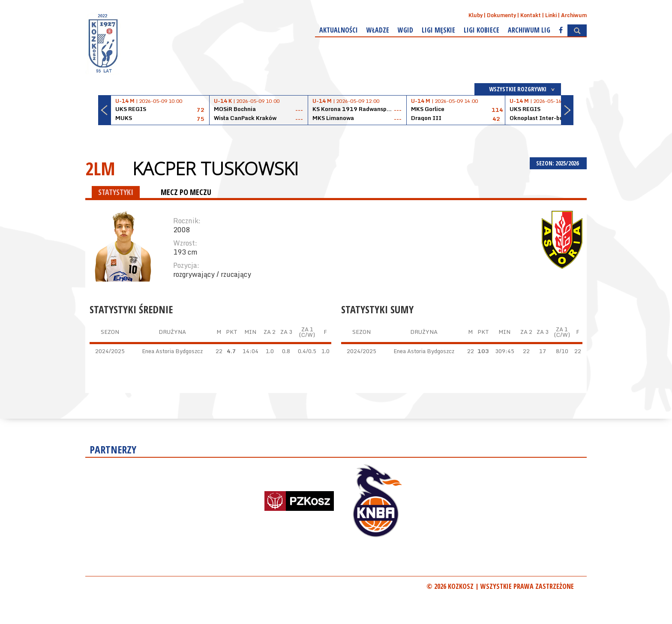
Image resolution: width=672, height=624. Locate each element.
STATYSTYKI (116, 192)
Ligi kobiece (481, 30)
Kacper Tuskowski (215, 168)
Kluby (475, 15)
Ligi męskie (438, 30)
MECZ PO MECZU (186, 192)
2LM (100, 168)
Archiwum (574, 15)
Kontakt (531, 15)
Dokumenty (501, 15)
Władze (378, 30)
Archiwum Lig (529, 30)
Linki (551, 15)
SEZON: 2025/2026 (558, 163)
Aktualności (339, 30)
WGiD (405, 30)
